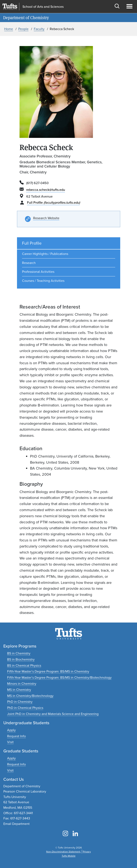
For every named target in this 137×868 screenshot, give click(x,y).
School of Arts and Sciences (43, 7)
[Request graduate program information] (16, 764)
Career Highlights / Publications (45, 254)
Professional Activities (38, 272)
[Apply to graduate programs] (11, 758)
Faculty (39, 29)
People (23, 29)
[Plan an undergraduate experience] (10, 742)
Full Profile (53, 202)
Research (29, 263)
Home (9, 29)
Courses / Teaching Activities (43, 281)
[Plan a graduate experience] (10, 770)
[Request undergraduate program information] (16, 736)
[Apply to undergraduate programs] (11, 730)
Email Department (16, 824)
